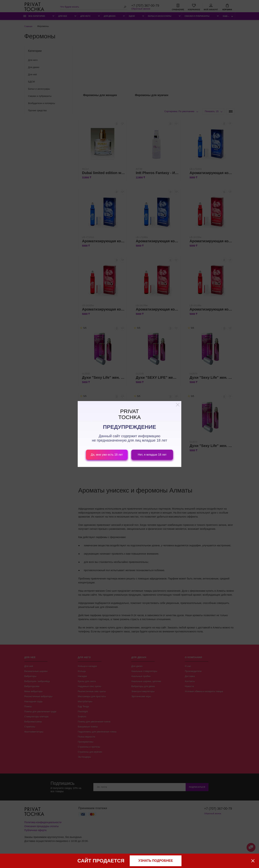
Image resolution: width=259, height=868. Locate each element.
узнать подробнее (156, 861)
